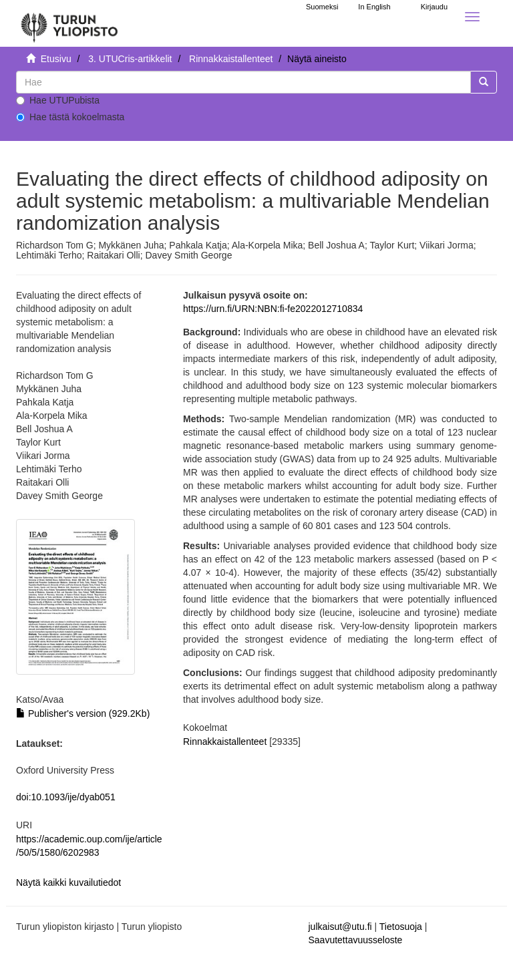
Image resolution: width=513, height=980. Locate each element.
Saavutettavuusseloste (356, 940)
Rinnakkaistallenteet (231, 59)
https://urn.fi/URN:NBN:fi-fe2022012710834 (273, 309)
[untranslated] (243, 82)
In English (374, 7)
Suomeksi (322, 7)
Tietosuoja (401, 927)
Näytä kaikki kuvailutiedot (68, 882)
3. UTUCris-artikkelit (130, 59)
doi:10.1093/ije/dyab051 (66, 797)
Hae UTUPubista (58, 100)
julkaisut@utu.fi (340, 927)
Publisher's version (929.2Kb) (83, 713)
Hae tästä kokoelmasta (70, 117)
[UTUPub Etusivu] (69, 23)
